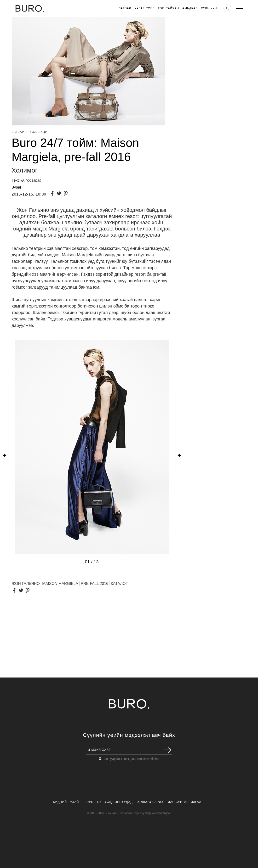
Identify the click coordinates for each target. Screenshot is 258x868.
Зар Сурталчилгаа (185, 802)
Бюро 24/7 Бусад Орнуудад (108, 802)
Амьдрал (190, 8)
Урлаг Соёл (144, 8)
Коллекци (39, 132)
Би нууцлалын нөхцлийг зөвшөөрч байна (132, 759)
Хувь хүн (209, 8)
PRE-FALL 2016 (95, 584)
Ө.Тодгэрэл (31, 180)
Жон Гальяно (26, 584)
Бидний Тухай (66, 802)
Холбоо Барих (150, 802)
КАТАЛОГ (119, 584)
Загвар (125, 8)
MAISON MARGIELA (60, 584)
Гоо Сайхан (169, 8)
